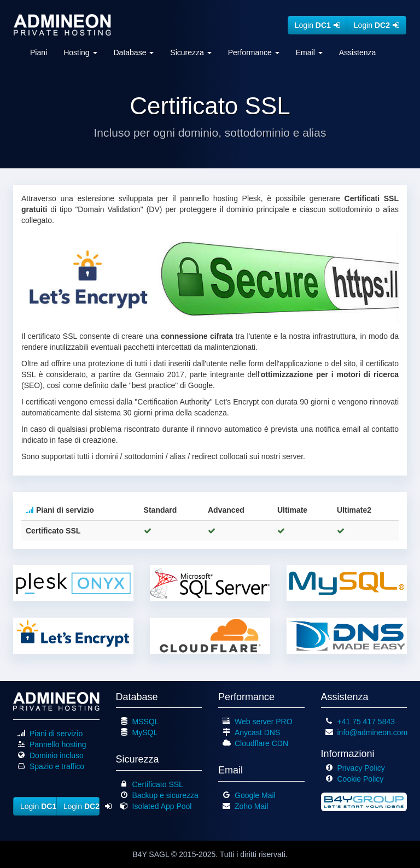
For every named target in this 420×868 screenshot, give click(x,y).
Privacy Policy (361, 768)
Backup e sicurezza (165, 795)
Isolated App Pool (162, 806)
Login (317, 25)
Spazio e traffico (57, 766)
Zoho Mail (251, 806)
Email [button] (309, 52)
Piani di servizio (56, 734)
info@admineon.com (373, 732)
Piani (39, 52)
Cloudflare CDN (261, 743)
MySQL (145, 732)
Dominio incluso (57, 755)
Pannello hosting (58, 744)
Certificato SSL (158, 784)
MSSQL (146, 722)
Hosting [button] (80, 52)
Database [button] (134, 52)
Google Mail (255, 795)
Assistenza (358, 52)
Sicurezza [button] (191, 52)
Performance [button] (254, 52)
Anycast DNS (257, 732)
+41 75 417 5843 (366, 722)
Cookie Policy (361, 779)
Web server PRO (264, 722)
